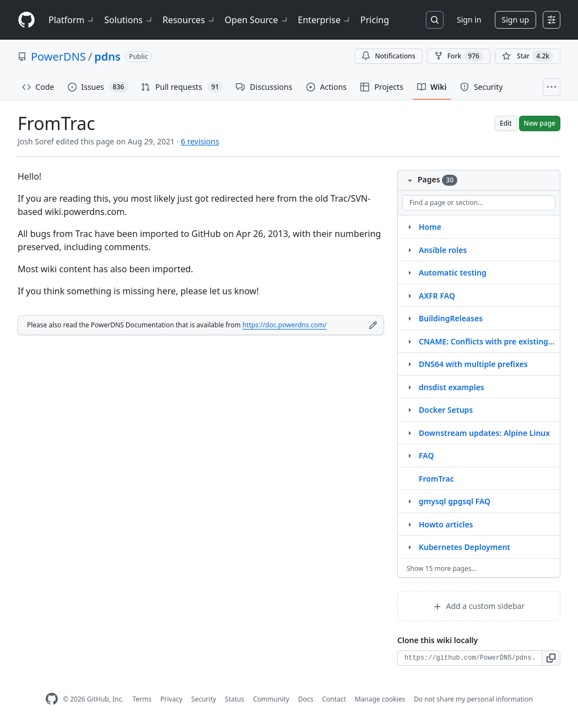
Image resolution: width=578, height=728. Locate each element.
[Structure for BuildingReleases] (409, 318)
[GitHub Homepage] (52, 699)
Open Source (257, 20)
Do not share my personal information (473, 699)
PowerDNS (58, 56)
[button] (551, 658)
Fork (459, 56)
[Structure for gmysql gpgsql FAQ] (409, 501)
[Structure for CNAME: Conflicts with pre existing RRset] (409, 341)
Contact (334, 699)
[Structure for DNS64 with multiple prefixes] (409, 364)
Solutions (129, 20)
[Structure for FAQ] (409, 455)
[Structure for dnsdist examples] (409, 387)
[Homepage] (26, 20)
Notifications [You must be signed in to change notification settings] (388, 56)
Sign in (469, 20)
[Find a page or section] (479, 203)
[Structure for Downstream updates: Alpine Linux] (409, 433)
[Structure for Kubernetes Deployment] (409, 547)
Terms (142, 699)
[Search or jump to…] (435, 20)
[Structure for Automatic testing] (409, 272)
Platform (72, 20)
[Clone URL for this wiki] (470, 658)
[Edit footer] (373, 325)
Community (271, 699)
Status (234, 699)
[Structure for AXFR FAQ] (409, 295)
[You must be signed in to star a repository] (528, 56)
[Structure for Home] (409, 227)
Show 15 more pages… (442, 568)
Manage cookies (380, 699)
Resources (189, 20)
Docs (306, 699)
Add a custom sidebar (479, 606)
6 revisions (200, 141)
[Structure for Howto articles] (409, 524)
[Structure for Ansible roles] (409, 250)
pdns (107, 56)
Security (204, 699)
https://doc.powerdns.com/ (285, 325)
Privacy (171, 699)
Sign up (515, 20)
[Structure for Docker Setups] (409, 409)
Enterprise (325, 20)
